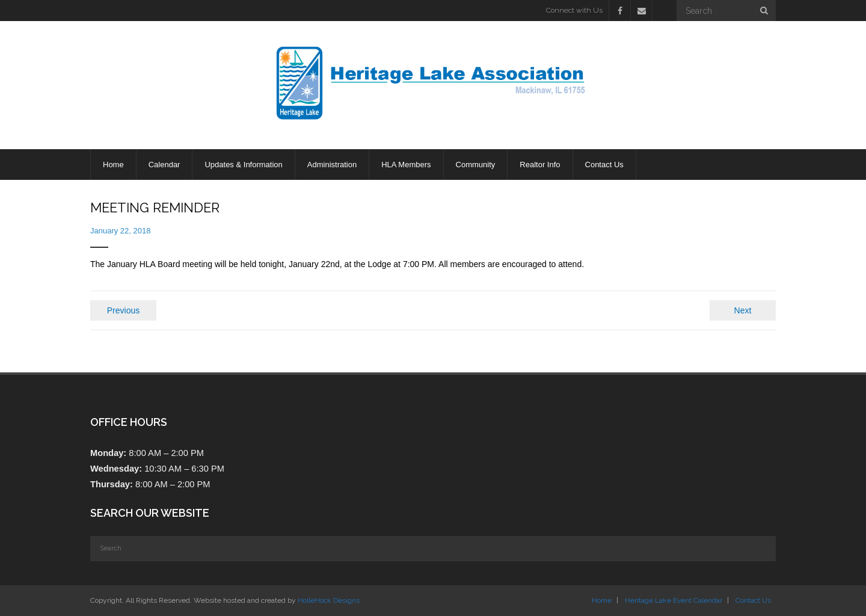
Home (602, 600)
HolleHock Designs (329, 600)
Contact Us (753, 600)
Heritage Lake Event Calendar (674, 600)
